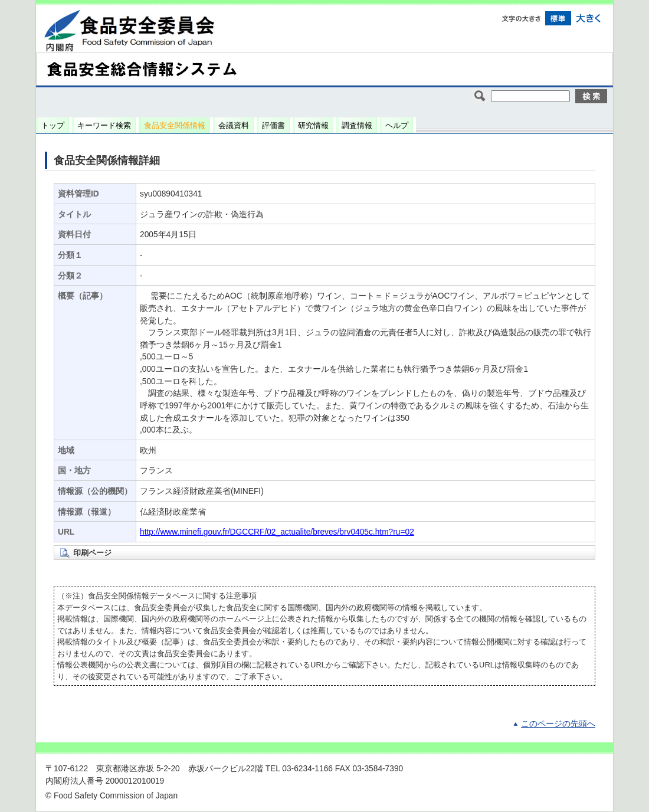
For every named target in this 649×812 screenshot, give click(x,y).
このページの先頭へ (558, 724)
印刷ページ (92, 553)
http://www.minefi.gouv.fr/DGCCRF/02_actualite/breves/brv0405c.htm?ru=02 (277, 532)
